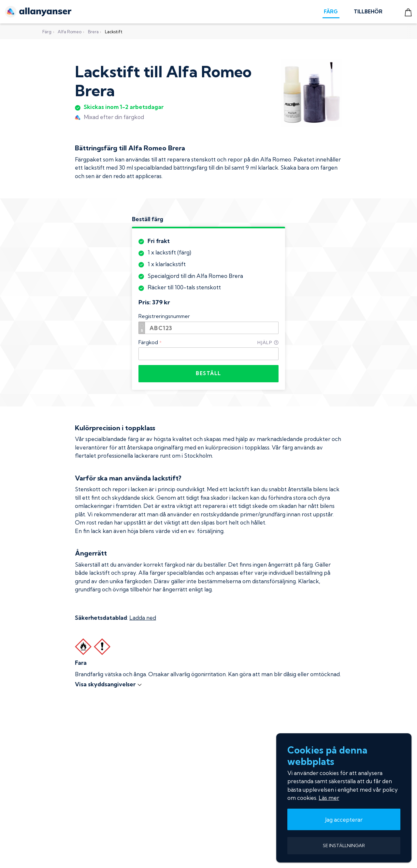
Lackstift (114, 32)
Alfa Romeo (70, 32)
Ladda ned (143, 618)
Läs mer (329, 798)
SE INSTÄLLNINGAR (344, 845)
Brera (93, 32)
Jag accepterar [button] (344, 820)
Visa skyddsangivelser (109, 684)
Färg (47, 32)
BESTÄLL (208, 373)
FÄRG (331, 12)
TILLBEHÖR (368, 12)
